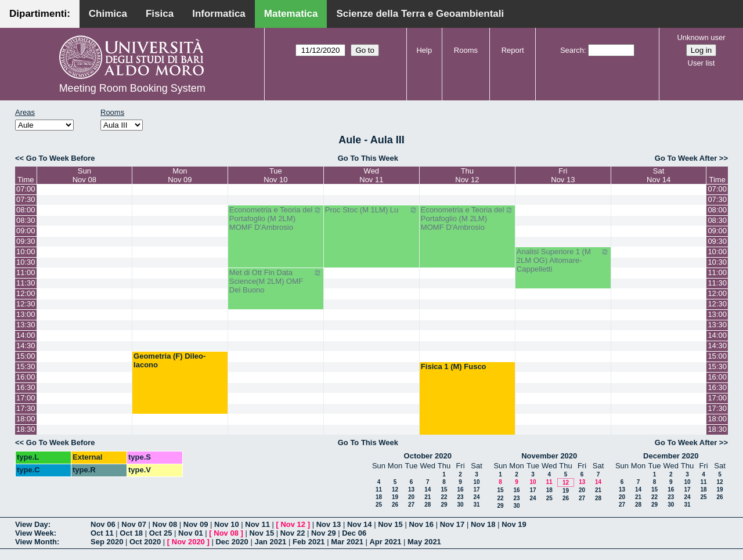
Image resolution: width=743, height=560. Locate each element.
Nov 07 (134, 524)
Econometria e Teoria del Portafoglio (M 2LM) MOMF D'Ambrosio (276, 218)
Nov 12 (293, 524)
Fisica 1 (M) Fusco (454, 366)
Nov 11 (257, 524)
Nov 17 (452, 524)
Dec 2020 (232, 542)
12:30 (26, 304)
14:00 (26, 335)
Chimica (108, 14)
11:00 (26, 272)
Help (424, 50)
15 (444, 489)
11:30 (26, 283)
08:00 (26, 210)
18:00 (26, 419)
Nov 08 (165, 524)
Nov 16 (421, 524)
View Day (32, 524)
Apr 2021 (385, 542)
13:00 (26, 314)
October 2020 (428, 456)
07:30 (26, 199)
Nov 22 (293, 533)
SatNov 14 (659, 175)
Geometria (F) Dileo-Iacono (169, 360)
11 (379, 489)
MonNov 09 (180, 175)
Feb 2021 (309, 542)
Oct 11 (102, 533)
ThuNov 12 (467, 175)
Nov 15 (390, 524)
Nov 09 (196, 524)
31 (476, 505)
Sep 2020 (107, 542)
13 (411, 489)
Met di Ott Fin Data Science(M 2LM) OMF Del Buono (276, 281)
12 (395, 489)
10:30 (26, 262)
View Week (35, 533)
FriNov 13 (563, 175)
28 (428, 505)
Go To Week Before (61, 158)
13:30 (26, 325)
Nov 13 (329, 524)
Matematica (291, 14)
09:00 (26, 231)
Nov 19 (514, 524)
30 (460, 505)
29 (444, 505)
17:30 (26, 408)
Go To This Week (368, 158)
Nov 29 (324, 533)
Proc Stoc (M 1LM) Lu (371, 210)
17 (476, 489)
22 (444, 497)
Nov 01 (191, 533)
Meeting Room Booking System (132, 88)
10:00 (26, 252)
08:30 (26, 220)
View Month (36, 542)
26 (395, 505)
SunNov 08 (84, 175)
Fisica (160, 14)
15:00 (26, 356)
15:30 (26, 366)
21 (428, 497)
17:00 (26, 398)
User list (701, 63)
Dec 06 (354, 533)
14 (428, 489)
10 (476, 482)
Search (572, 50)
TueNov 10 (275, 175)
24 (476, 497)
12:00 (26, 293)
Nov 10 (227, 524)
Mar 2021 (347, 542)
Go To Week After (686, 158)
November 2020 (549, 456)
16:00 (26, 377)
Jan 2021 (270, 542)
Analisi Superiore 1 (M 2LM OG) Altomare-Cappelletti (563, 260)
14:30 (26, 346)
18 (379, 497)
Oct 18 (131, 533)
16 (460, 489)
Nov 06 (103, 524)
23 (460, 497)
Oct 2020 (145, 542)
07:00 (26, 189)
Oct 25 (161, 533)
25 (379, 505)
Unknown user (701, 37)
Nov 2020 (188, 542)
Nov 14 (360, 524)
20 (411, 497)
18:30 (26, 429)
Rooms (466, 50)
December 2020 (671, 456)
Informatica (219, 14)
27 (411, 505)
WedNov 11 (371, 175)
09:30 (26, 241)
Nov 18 (483, 524)
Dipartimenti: (40, 14)
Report (513, 50)
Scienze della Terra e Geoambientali (420, 14)
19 (395, 497)
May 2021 (424, 542)
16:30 (26, 387)
